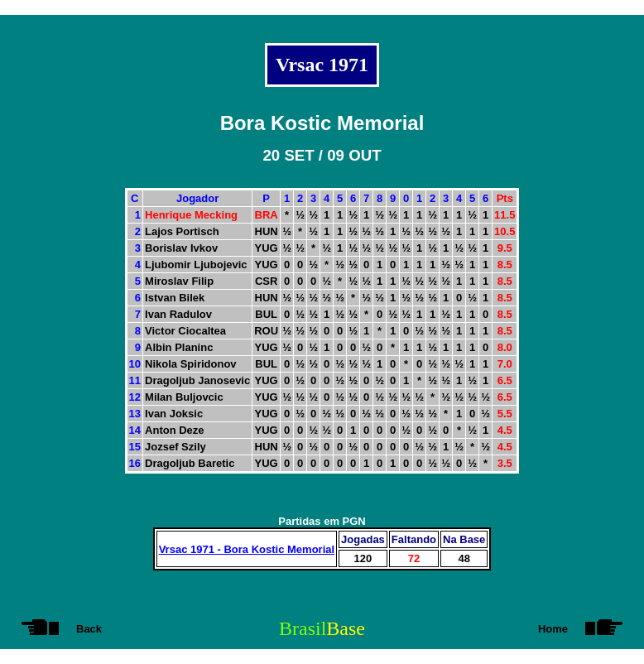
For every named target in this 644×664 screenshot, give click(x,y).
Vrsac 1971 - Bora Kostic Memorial (247, 549)
